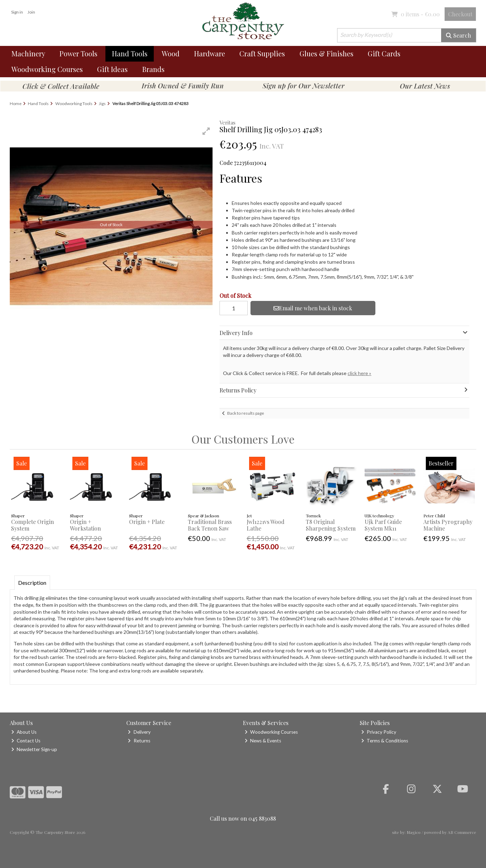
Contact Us (26, 741)
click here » (359, 373)
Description (32, 583)
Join (31, 12)
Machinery (28, 53)
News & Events (263, 741)
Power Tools (78, 53)
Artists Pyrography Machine (448, 525)
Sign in (17, 12)
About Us (24, 732)
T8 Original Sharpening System (331, 525)
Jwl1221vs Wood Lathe (266, 525)
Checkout (460, 14)
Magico (414, 832)
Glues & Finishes (326, 53)
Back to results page (246, 413)
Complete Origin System (33, 525)
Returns (139, 741)
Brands (153, 69)
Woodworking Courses (47, 69)
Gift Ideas (112, 69)
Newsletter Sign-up (34, 749)
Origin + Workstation (85, 525)
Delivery (139, 732)
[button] (206, 131)
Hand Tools (130, 53)
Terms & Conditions (385, 741)
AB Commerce (462, 832)
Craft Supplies (262, 53)
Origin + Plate (147, 522)
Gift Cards (384, 53)
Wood (171, 53)
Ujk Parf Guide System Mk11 (383, 525)
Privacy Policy (379, 732)
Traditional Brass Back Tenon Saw (210, 525)
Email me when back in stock (313, 308)
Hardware (210, 53)
